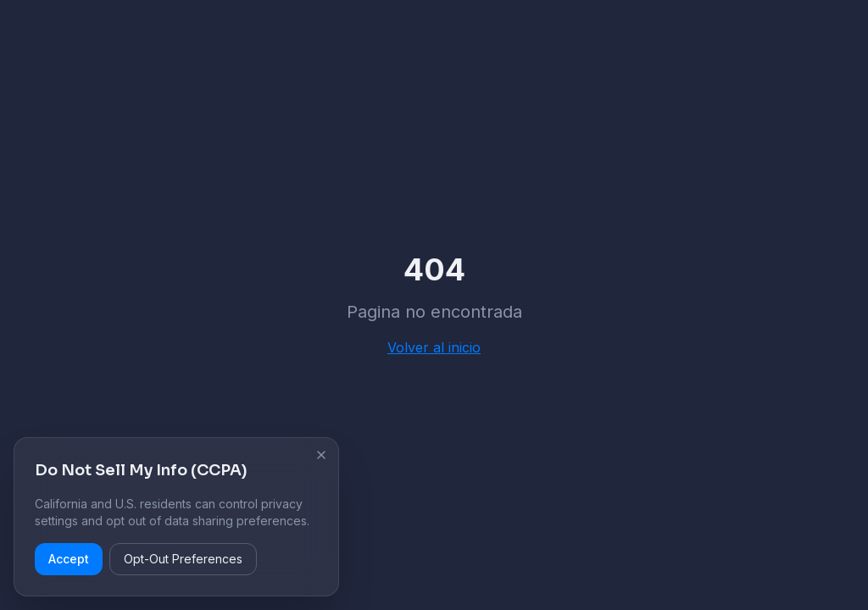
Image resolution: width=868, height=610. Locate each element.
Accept (69, 559)
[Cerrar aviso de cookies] (321, 455)
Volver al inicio (434, 347)
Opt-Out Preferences (183, 559)
